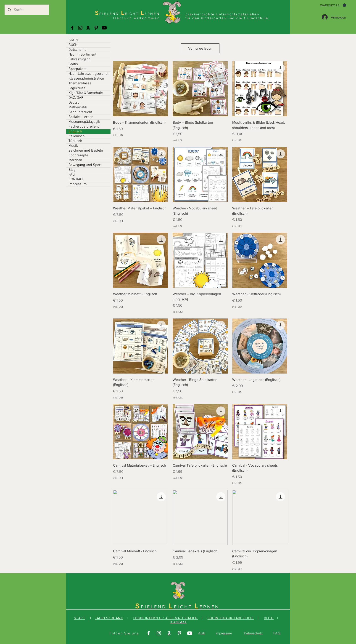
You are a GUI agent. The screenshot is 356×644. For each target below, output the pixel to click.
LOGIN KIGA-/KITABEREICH (231, 618)
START (74, 40)
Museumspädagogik (84, 122)
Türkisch (75, 141)
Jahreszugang (79, 59)
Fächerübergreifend (84, 127)
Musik (73, 146)
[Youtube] (104, 28)
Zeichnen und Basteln (86, 151)
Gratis (73, 64)
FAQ (72, 175)
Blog (72, 170)
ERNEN (210, 607)
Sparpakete (78, 69)
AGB (202, 633)
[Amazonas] (88, 28)
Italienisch (77, 136)
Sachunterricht (80, 112)
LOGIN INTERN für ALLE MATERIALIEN (165, 618)
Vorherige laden (200, 48)
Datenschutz (253, 633)
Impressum (78, 184)
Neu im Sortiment (82, 55)
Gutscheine (77, 50)
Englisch (75, 131)
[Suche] (26, 10)
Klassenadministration (86, 79)
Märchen (75, 160)
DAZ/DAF (76, 98)
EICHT (184, 607)
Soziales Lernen (81, 117)
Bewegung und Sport (85, 165)
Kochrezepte (78, 155)
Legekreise (77, 88)
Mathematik (78, 107)
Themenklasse (80, 83)
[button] (333, 5)
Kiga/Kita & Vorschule (86, 93)
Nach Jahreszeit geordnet (88, 74)
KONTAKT (76, 179)
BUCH (73, 45)
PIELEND (155, 607)
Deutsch (75, 103)
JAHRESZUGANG (109, 618)
